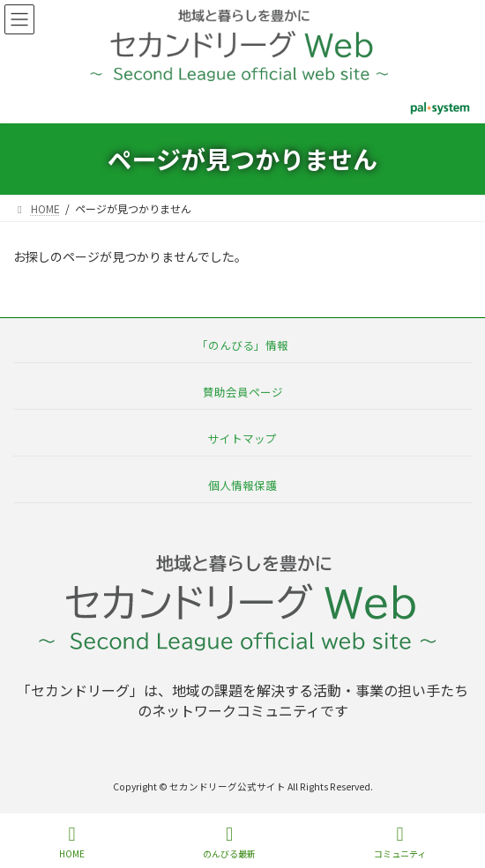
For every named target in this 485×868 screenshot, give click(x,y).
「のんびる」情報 (242, 345)
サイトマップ (242, 438)
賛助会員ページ (243, 392)
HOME (72, 842)
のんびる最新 (229, 842)
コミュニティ (400, 842)
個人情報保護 (242, 485)
